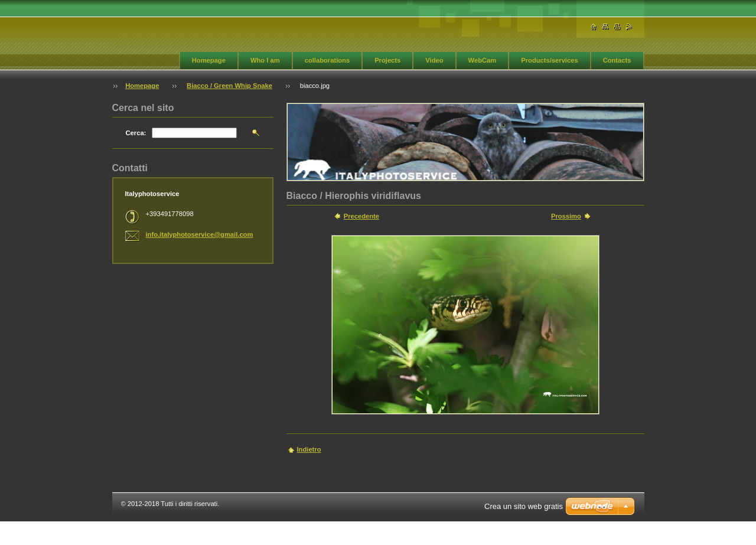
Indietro (309, 449)
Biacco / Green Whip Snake (229, 86)
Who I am (265, 60)
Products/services (549, 60)
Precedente (361, 216)
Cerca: (136, 133)
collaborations (327, 60)
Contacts (617, 60)
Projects (387, 60)
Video (434, 60)
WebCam (483, 60)
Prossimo (566, 216)
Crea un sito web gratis (524, 506)
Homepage (209, 60)
